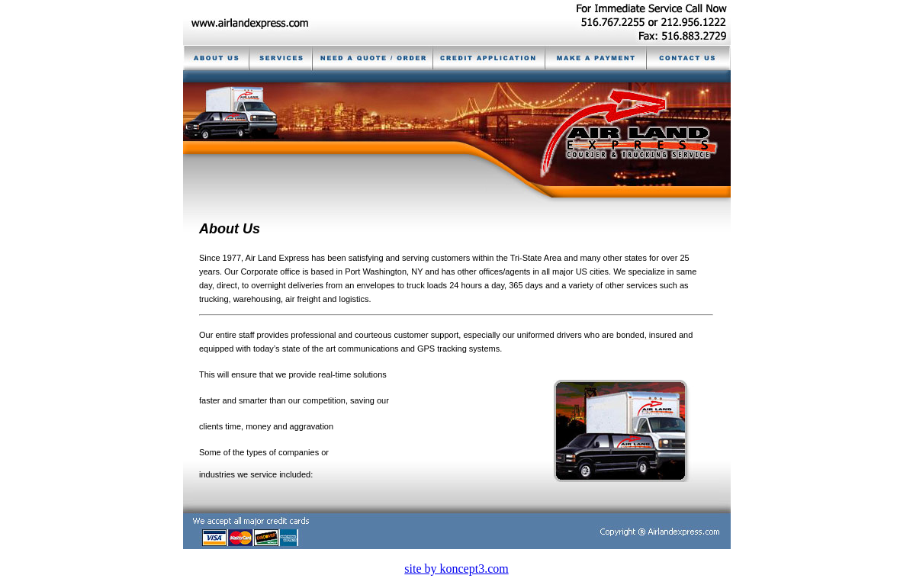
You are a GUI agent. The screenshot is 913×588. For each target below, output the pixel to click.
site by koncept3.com (456, 569)
